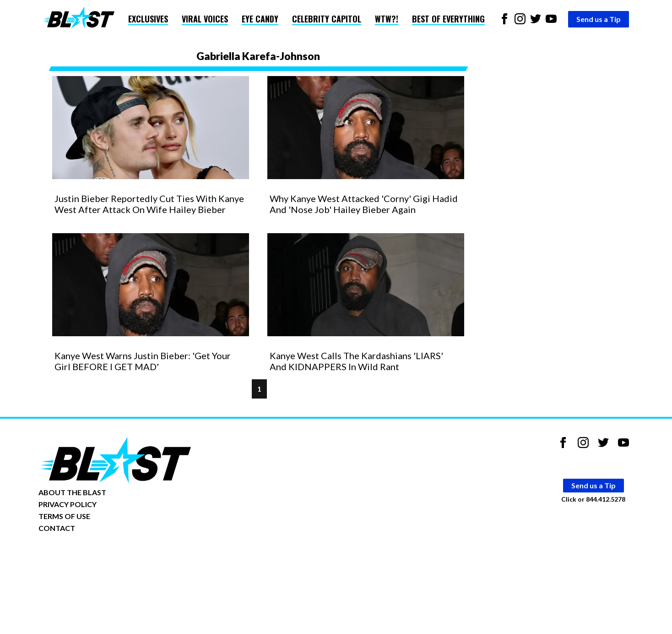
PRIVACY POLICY (68, 504)
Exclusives (148, 19)
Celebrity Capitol (327, 19)
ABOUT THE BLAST (72, 492)
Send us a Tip (599, 19)
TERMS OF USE (64, 516)
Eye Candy (260, 19)
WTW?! (387, 19)
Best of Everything (448, 19)
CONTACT (57, 528)
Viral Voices (205, 19)
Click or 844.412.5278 (593, 499)
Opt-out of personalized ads (83, 556)
